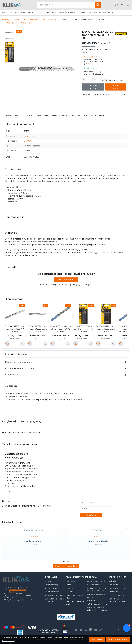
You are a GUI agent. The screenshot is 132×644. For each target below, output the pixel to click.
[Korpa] (128, 5)
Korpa (68, 585)
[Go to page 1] (64, 562)
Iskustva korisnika (52, 592)
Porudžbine (113, 592)
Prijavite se (91, 515)
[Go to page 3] (66, 562)
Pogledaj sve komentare (66, 566)
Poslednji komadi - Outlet (29, 13)
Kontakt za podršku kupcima (97, 95)
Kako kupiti (71, 581)
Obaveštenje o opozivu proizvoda (55, 600)
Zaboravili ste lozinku (117, 588)
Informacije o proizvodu (12, 115)
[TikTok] (101, 630)
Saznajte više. (79, 638)
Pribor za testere (49, 20)
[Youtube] (96, 630)
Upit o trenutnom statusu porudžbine (117, 600)
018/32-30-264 (13, 590)
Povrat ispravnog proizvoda (18, 362)
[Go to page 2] (65, 562)
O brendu (54, 115)
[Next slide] (125, 325)
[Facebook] (76, 630)
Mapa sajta (92, 600)
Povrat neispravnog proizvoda (20, 368)
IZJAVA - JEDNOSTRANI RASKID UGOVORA (98, 590)
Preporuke (50, 13)
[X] (91, 630)
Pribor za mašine (31, 20)
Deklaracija (102, 115)
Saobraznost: (11, 375)
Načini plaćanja (67, 13)
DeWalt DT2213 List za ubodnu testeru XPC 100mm (15, 329)
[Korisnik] (122, 5)
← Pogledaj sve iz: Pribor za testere (20, 23)
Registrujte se (114, 585)
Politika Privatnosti (53, 588)
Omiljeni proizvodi (116, 595)
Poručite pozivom (93, 87)
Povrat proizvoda (89, 115)
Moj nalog (113, 581)
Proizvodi (7, 13)
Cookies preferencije (9, 641)
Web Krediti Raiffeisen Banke (75, 603)
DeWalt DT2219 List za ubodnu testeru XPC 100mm (38, 329)
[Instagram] (81, 630)
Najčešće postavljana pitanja (96, 596)
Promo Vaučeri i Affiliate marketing (22, 486)
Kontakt (48, 581)
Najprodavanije (42, 115)
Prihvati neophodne (118, 639)
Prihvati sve (97, 639)
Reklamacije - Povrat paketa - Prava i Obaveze (98, 609)
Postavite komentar (66, 279)
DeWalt (28, 141)
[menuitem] (9, 32)
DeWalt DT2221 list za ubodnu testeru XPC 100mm (83, 329)
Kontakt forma (93, 585)
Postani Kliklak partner (100, 13)
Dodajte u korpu (116, 87)
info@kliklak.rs (13, 592)
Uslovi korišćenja (52, 585)
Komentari (63, 115)
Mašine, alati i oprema (11, 20)
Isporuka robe (72, 592)
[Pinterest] (86, 630)
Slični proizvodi (75, 115)
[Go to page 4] (67, 562)
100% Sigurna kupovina (97, 604)
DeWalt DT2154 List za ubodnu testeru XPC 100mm (61, 329)
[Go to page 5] (68, 562)
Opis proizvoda (29, 115)
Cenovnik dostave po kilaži (75, 597)
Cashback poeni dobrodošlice (16, 456)
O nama (81, 13)
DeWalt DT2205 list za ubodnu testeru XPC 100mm (106, 329)
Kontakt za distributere (54, 595)
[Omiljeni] (116, 5)
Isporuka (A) (89, 57)
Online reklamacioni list (97, 581)
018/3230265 (22, 590)
